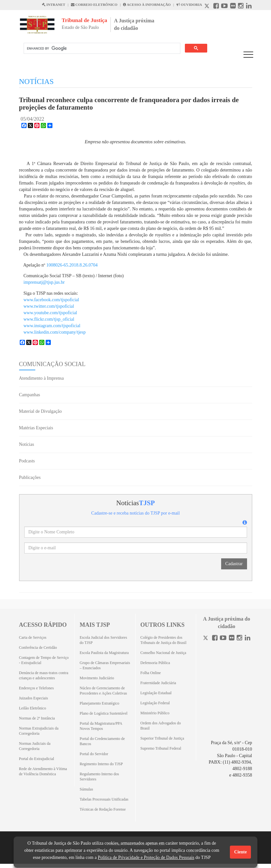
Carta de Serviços (33, 637)
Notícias (27, 444)
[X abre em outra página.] (208, 7)
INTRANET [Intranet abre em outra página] (53, 5)
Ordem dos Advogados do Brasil (161, 726)
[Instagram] (239, 639)
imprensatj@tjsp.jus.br (44, 282)
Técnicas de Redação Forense (103, 809)
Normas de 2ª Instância (37, 718)
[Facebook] (215, 639)
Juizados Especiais (34, 698)
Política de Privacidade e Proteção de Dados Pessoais (146, 857)
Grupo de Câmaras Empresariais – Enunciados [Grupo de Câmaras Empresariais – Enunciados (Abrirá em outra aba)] (105, 665)
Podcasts (27, 461)
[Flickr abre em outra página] (233, 7)
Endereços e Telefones (37, 688)
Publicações (30, 477)
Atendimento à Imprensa (41, 378)
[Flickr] (232, 639)
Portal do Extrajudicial (37, 759)
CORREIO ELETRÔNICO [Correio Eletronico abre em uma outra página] (94, 5)
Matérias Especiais (36, 428)
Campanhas (30, 395)
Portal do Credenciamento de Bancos (102, 741)
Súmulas (86, 789)
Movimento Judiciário (97, 678)
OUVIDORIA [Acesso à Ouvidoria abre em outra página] (189, 5)
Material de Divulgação (40, 411)
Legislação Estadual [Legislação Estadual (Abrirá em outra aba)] (156, 693)
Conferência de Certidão (38, 648)
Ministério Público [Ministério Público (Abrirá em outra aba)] (155, 713)
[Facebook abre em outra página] (216, 7)
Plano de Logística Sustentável (104, 713)
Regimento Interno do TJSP (101, 764)
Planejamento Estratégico (99, 703)
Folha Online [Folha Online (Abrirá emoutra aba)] (151, 673)
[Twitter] (206, 639)
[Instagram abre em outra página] (241, 7)
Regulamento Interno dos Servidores (99, 777)
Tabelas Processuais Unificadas (104, 799)
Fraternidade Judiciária (158, 683)
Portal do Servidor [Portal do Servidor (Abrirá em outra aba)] (94, 754)
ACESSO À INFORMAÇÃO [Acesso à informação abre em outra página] (147, 5)
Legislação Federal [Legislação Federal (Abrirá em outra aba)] (155, 703)
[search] (101, 48)
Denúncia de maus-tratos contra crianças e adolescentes (44, 675)
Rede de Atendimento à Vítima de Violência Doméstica (43, 771)
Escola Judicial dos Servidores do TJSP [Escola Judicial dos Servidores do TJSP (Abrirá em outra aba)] (103, 640)
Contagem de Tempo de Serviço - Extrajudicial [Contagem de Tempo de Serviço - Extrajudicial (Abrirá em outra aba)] (44, 660)
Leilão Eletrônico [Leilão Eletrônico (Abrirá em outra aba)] (33, 708)
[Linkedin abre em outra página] (249, 7)
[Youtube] (223, 639)
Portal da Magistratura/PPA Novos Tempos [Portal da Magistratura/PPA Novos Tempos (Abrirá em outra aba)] (101, 726)
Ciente (240, 852)
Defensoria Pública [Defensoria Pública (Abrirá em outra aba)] (155, 663)
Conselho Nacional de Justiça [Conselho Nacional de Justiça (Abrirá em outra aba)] (164, 653)
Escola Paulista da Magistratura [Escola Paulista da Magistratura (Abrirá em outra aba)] (104, 653)
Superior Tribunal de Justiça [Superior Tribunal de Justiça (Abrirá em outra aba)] (162, 738)
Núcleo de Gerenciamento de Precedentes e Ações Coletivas (103, 691)
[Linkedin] (248, 639)
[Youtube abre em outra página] (224, 7)
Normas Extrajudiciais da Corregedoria (39, 731)
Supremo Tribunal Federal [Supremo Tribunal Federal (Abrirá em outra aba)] (161, 748)
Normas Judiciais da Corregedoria (35, 746)
